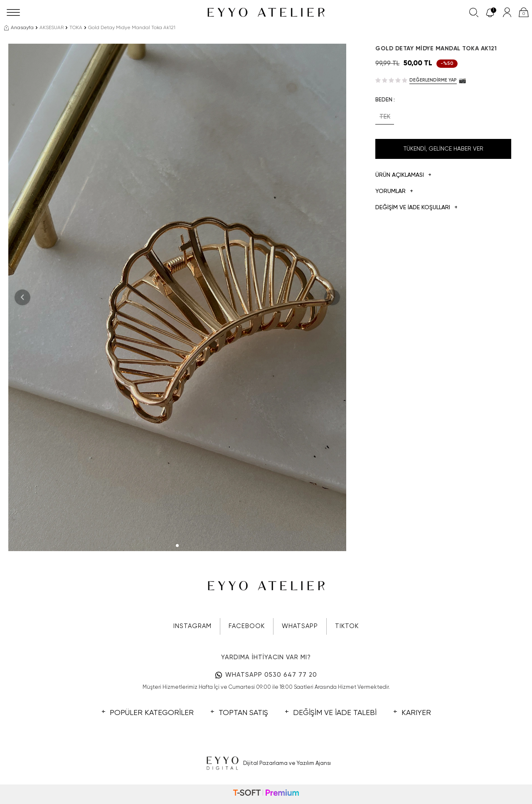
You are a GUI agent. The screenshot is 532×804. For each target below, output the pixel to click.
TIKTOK (347, 626)
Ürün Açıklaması (403, 175)
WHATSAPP (300, 626)
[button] (177, 545)
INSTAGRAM (192, 626)
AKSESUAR (52, 28)
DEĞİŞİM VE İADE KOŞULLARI (416, 208)
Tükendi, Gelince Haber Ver (443, 149)
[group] (177, 297)
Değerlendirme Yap (433, 80)
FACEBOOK (247, 626)
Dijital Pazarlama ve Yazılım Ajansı (266, 764)
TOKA (76, 28)
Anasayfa (19, 28)
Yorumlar (394, 192)
